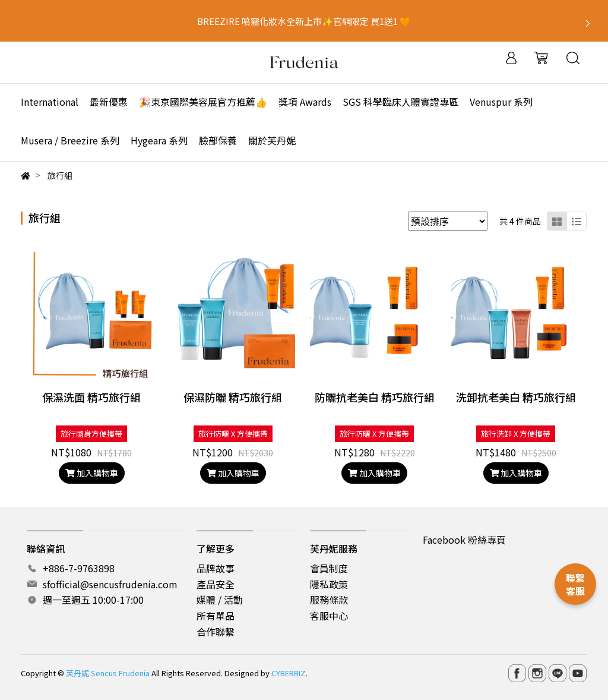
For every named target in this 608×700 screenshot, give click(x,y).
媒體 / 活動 (220, 600)
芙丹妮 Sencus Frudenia (108, 673)
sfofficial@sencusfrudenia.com (110, 584)
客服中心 (329, 616)
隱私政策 (329, 584)
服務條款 (329, 600)
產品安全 (216, 584)
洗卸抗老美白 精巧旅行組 (516, 397)
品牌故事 (216, 568)
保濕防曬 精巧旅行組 (233, 397)
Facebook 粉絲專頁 (464, 540)
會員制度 (329, 568)
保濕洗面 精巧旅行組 (91, 397)
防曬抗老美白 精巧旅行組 (375, 397)
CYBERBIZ (289, 673)
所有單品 (216, 616)
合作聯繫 (216, 632)
